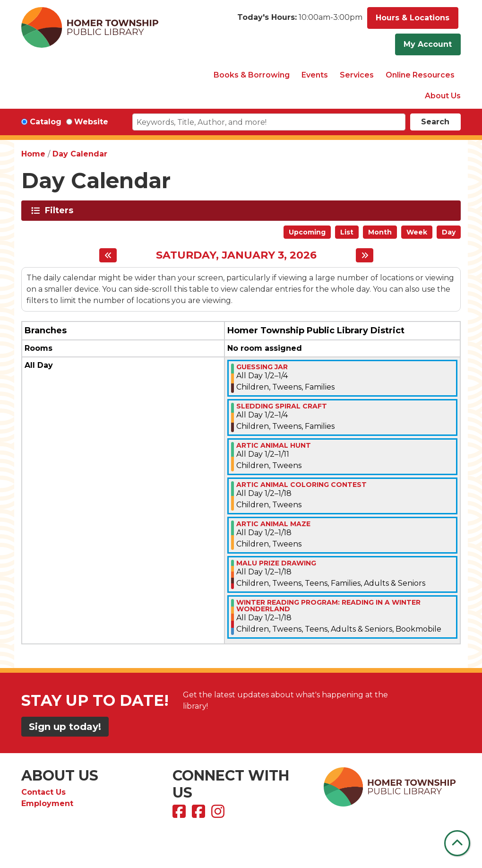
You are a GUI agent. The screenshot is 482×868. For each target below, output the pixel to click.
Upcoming (307, 232)
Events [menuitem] (315, 75)
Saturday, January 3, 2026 (236, 255)
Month (380, 232)
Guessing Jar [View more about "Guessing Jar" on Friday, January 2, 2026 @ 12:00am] (262, 367)
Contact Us (43, 792)
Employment (47, 803)
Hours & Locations (413, 18)
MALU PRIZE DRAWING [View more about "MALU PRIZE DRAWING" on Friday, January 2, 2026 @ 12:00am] (276, 563)
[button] (300, 20)
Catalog (46, 122)
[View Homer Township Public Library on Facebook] (180, 814)
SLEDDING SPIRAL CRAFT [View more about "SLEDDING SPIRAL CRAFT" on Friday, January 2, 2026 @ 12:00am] (282, 406)
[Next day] (365, 255)
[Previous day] (108, 255)
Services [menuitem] (357, 75)
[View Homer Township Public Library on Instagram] (219, 814)
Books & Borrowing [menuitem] (252, 75)
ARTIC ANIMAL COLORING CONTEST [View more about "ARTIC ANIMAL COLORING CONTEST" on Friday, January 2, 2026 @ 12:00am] (301, 485)
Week (417, 232)
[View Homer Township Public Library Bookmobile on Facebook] (200, 814)
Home (33, 154)
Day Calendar (80, 154)
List (347, 232)
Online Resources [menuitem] (420, 75)
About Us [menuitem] (443, 96)
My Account (428, 44)
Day (449, 232)
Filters (61, 210)
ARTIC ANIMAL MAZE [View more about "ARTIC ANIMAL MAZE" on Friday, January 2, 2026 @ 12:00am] (273, 524)
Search (435, 122)
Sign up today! (65, 727)
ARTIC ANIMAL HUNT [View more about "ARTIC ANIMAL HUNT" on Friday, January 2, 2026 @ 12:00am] (274, 445)
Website (91, 122)
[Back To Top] (457, 843)
